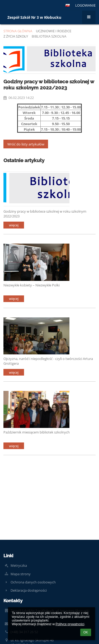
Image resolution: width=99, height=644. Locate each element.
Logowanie (85, 5)
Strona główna (18, 31)
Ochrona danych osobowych (33, 582)
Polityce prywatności (70, 624)
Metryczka (19, 565)
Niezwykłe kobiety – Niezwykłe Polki (32, 285)
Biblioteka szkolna (49, 36)
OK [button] (86, 632)
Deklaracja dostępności (29, 590)
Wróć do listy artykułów (26, 144)
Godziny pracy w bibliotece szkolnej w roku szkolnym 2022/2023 (45, 214)
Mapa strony (21, 574)
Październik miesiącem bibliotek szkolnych (37, 432)
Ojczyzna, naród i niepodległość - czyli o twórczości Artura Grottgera (48, 361)
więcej (14, 225)
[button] (68, 5)
